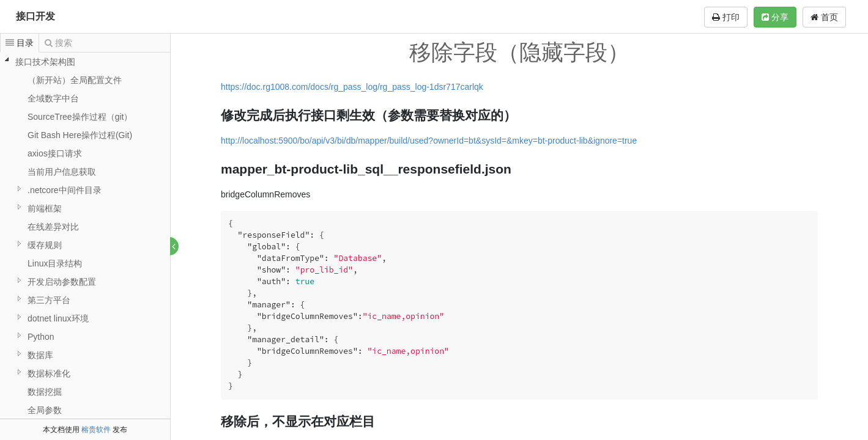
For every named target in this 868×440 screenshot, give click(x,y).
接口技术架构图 (45, 62)
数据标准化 (49, 373)
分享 (775, 17)
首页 (824, 17)
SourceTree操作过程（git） (80, 117)
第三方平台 (49, 300)
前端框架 (45, 208)
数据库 (40, 355)
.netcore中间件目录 (65, 190)
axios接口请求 (55, 153)
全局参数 (45, 410)
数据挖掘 (45, 392)
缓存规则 (45, 245)
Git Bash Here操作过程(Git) (80, 135)
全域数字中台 (53, 98)
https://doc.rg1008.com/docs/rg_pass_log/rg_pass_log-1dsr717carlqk (353, 87)
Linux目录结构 (55, 263)
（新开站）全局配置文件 (75, 80)
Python (41, 337)
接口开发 (35, 16)
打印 (726, 17)
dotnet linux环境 (58, 318)
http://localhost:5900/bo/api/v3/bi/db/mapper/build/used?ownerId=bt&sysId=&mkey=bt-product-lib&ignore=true (429, 141)
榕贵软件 (96, 430)
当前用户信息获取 (62, 172)
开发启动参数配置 (62, 282)
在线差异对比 (53, 227)
